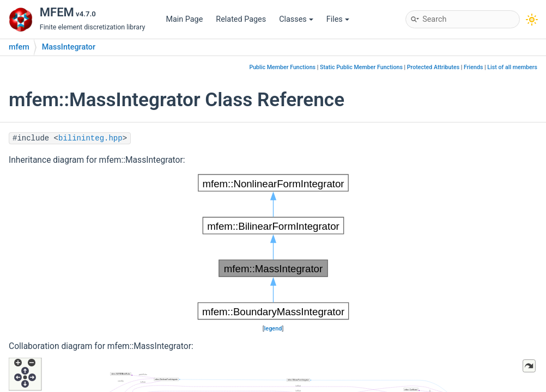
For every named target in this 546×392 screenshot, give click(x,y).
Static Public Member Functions (361, 67)
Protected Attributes (433, 67)
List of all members (512, 67)
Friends (473, 67)
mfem (19, 47)
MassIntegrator (69, 47)
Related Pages (241, 19)
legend (273, 329)
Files (338, 19)
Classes (296, 19)
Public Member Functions (282, 67)
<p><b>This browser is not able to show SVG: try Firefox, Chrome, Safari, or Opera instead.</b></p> (273, 247)
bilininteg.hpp (90, 138)
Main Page (184, 19)
